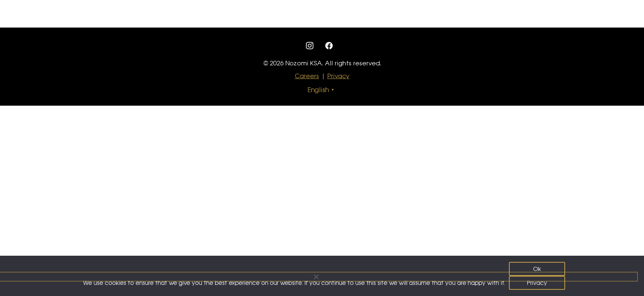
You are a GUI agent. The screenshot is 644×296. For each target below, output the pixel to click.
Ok (537, 269)
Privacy (338, 76)
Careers (307, 76)
